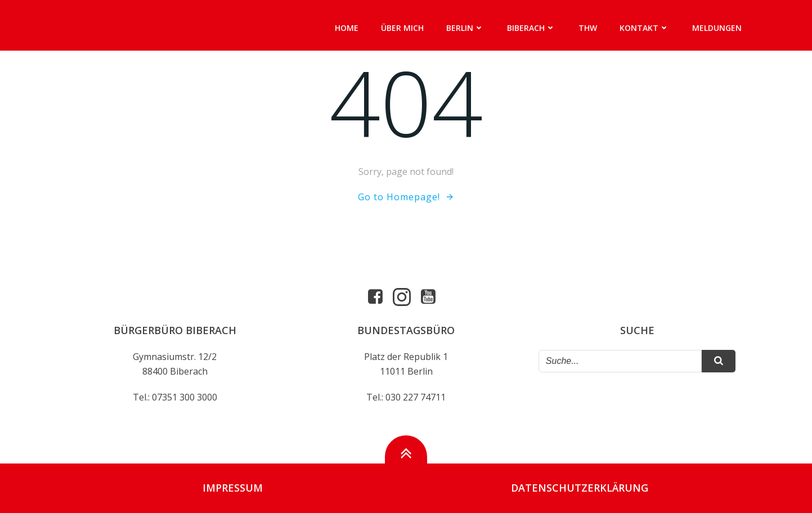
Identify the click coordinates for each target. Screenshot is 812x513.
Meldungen (717, 28)
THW (588, 28)
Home (347, 28)
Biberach (531, 28)
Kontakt (645, 28)
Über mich (402, 28)
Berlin (465, 28)
